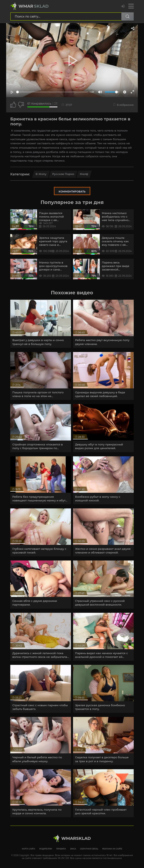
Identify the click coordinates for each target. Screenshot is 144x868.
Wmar (34, 6)
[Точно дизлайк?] (21, 105)
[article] (41, 324)
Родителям (46, 849)
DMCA (73, 849)
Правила (61, 849)
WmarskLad (76, 838)
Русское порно (63, 174)
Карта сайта (28, 849)
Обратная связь (89, 849)
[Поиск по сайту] (128, 16)
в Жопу (41, 174)
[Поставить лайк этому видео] (13, 105)
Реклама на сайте (112, 849)
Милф (84, 174)
